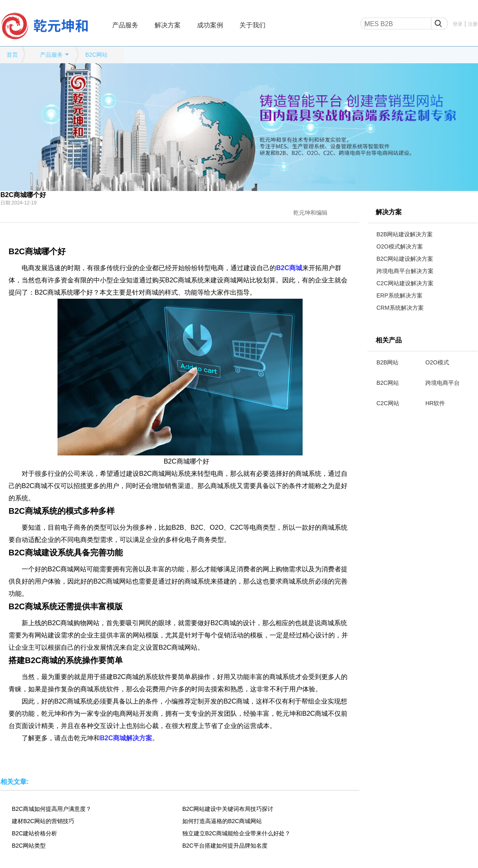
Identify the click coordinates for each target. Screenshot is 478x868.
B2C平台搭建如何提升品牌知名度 (225, 846)
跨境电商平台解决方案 (405, 271)
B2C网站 (96, 55)
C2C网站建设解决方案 (405, 283)
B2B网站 (387, 362)
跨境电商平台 (443, 383)
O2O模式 (437, 362)
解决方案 (168, 25)
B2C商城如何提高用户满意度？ (52, 809)
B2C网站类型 (29, 846)
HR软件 (435, 403)
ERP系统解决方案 (399, 295)
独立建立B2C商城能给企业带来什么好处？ (236, 833)
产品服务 (125, 25)
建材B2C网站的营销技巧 (43, 821)
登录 (458, 24)
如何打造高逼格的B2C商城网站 (222, 821)
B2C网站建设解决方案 (405, 259)
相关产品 (389, 340)
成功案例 (210, 25)
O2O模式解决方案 (400, 246)
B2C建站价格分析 (34, 833)
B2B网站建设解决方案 (405, 234)
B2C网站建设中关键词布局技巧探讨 (228, 809)
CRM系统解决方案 (400, 308)
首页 (12, 55)
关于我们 (252, 25)
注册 (473, 24)
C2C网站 (388, 403)
